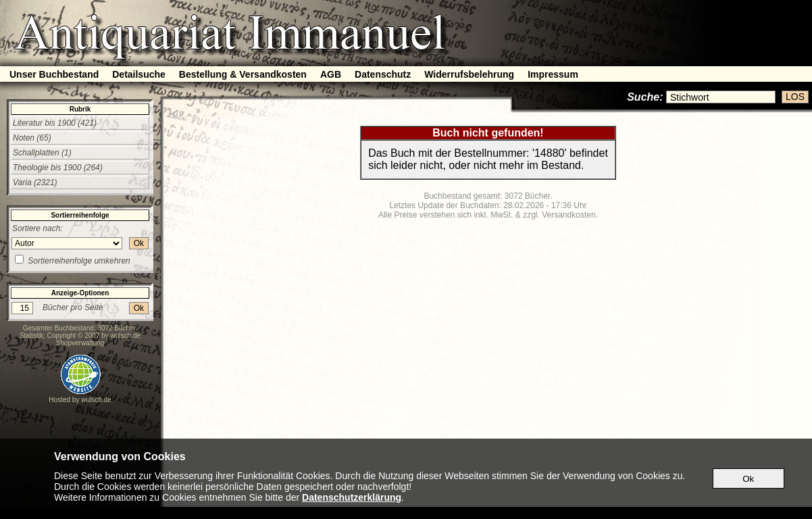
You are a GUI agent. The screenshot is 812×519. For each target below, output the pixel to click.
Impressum (553, 74)
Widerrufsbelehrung (469, 74)
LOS (795, 97)
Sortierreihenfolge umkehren (79, 261)
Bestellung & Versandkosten (243, 74)
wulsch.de (126, 336)
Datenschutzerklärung (352, 497)
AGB (331, 74)
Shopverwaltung (80, 343)
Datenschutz (383, 74)
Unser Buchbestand (54, 74)
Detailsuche (139, 74)
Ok (139, 243)
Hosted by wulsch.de (80, 400)
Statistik (31, 336)
